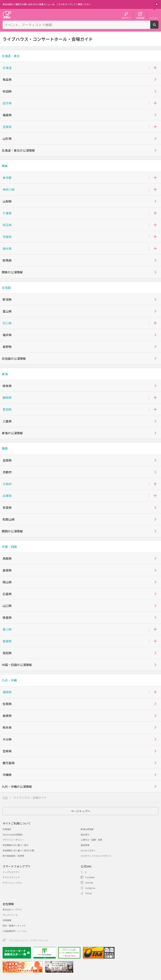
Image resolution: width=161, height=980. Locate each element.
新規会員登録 (87, 829)
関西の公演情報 (12, 531)
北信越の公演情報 (14, 358)
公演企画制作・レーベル (14, 931)
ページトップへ (80, 811)
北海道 (7, 68)
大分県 (7, 739)
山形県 (7, 139)
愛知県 (7, 409)
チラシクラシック (11, 877)
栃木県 (7, 248)
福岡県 (7, 692)
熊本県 (7, 727)
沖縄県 (7, 775)
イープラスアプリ (11, 872)
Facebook (90, 877)
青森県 (7, 79)
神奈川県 (9, 189)
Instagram (90, 888)
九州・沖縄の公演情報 (17, 786)
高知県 (7, 653)
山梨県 (7, 201)
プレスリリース (10, 915)
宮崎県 (7, 751)
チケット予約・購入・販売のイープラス (7, 15)
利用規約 (7, 829)
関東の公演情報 (12, 272)
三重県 (7, 421)
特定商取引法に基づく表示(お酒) (18, 850)
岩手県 (7, 103)
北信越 (6, 288)
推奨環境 (85, 845)
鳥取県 (7, 558)
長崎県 (7, 716)
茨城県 (7, 237)
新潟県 (7, 299)
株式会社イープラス (12, 909)
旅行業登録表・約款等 (13, 856)
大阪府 (7, 484)
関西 (5, 448)
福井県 (7, 335)
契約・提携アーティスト (14, 926)
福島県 (7, 115)
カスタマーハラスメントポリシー (97, 856)
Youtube (89, 883)
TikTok (88, 893)
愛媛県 (7, 641)
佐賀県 (7, 704)
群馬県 (7, 260)
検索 (158, 27)
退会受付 (85, 834)
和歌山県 (9, 519)
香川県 (7, 629)
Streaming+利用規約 (13, 834)
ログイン (126, 18)
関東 (5, 166)
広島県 (7, 594)
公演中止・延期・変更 (91, 840)
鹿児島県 (9, 763)
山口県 (7, 606)
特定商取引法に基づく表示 (15, 845)
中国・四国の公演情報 (17, 665)
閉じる (157, 4)
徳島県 (7, 617)
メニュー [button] (154, 18)
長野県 (7, 347)
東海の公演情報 (12, 433)
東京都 (7, 178)
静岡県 (7, 398)
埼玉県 (7, 225)
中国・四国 (9, 547)
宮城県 (7, 127)
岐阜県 (7, 386)
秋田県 (7, 91)
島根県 (7, 570)
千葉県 (7, 213)
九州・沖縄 (9, 680)
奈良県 (7, 508)
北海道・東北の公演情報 (18, 150)
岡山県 (7, 582)
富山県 (7, 311)
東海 (5, 374)
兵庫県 (7, 496)
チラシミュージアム (12, 883)
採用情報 (7, 920)
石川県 (7, 323)
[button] (155, 68)
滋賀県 (7, 460)
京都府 (7, 472)
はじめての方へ (88, 850)
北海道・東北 (11, 56)
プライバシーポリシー (13, 840)
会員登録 (140, 18)
